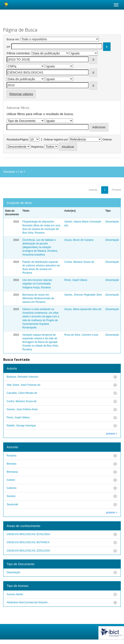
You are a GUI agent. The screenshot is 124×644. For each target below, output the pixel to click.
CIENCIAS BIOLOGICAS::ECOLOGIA (28, 534)
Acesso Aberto (15, 594)
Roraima (11, 456)
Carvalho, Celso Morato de (22, 393)
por (8, 47)
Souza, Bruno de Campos (79, 240)
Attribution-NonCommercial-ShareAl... (28, 602)
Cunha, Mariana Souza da (79, 262)
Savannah (12, 504)
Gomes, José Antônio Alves (22, 409)
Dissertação (112, 222)
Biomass (12, 464)
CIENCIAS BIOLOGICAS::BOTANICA (28, 542)
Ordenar (107, 140)
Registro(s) (37, 147)
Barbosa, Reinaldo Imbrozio (22, 377)
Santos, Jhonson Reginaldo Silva (83, 295)
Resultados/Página (17, 140)
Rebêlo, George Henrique (21, 426)
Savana (11, 496)
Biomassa (12, 472)
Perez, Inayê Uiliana (76, 280)
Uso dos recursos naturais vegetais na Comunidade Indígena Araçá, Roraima (37, 284)
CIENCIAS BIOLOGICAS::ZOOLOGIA (28, 551)
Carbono (12, 488)
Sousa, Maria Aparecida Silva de (83, 309)
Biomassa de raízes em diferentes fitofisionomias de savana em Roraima (38, 298)
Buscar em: (13, 39)
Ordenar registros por (56, 140)
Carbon (11, 480)
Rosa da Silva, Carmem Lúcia (81, 335)
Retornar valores (21, 94)
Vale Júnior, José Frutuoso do (23, 385)
